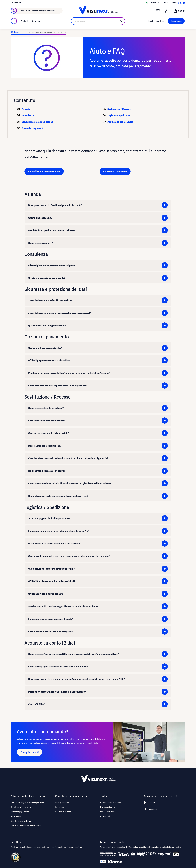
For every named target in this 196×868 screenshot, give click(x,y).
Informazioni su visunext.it (111, 803)
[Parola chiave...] (94, 21)
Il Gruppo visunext (108, 807)
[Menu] (14, 21)
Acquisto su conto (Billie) (120, 122)
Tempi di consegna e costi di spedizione (28, 803)
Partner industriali (107, 812)
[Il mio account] (167, 11)
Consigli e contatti (63, 803)
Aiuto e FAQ (16, 816)
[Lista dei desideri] (158, 11)
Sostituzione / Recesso (119, 109)
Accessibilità (105, 816)
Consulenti (60, 807)
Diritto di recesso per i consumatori (26, 826)
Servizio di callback (64, 812)
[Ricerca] (121, 21)
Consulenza (31, 115)
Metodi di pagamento (20, 812)
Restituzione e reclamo (21, 821)
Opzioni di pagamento (37, 128)
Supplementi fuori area (21, 807)
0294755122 (51, 11)
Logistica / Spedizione (119, 115)
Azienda (30, 109)
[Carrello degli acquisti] (179, 11)
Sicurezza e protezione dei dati (41, 122)
